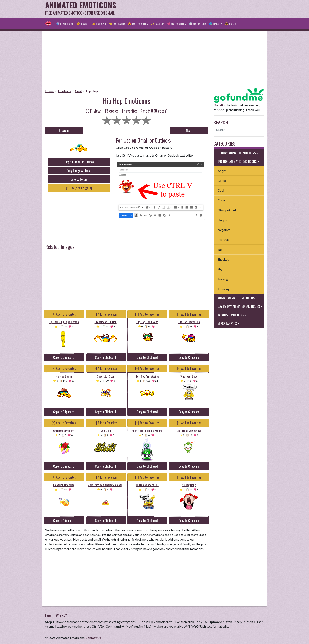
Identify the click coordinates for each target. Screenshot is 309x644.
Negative (224, 230)
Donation (220, 105)
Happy (222, 220)
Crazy (222, 200)
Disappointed (227, 210)
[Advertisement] (192, 9)
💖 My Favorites (176, 24)
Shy (220, 269)
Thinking (224, 289)
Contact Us (93, 638)
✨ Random (157, 24)
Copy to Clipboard (64, 357)
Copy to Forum (79, 179)
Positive (223, 240)
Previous (64, 130)
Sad (220, 249)
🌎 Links (214, 24)
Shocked (223, 259)
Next (189, 130)
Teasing (223, 279)
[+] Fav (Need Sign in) (79, 188)
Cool (78, 91)
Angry (222, 171)
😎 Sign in (231, 24)
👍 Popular (99, 24)
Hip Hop (92, 91)
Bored (222, 180)
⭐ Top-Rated (117, 24)
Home (49, 91)
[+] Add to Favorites (64, 314)
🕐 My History (197, 24)
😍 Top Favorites (138, 24)
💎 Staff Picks (65, 24)
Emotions (64, 91)
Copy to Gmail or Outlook (79, 162)
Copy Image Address (79, 171)
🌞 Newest (83, 24)
